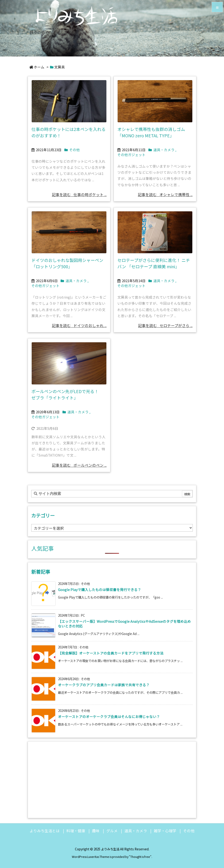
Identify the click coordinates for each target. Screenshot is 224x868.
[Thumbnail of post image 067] (69, 363)
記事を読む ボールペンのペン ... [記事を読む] (79, 465)
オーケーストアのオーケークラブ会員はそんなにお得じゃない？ (109, 716)
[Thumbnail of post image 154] (69, 101)
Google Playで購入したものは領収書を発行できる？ (100, 590)
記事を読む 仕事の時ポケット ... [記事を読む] (79, 195)
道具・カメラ (164, 150)
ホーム (39, 67)
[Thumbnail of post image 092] (69, 232)
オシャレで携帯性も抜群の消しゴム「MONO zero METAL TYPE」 (151, 132)
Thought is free (140, 857)
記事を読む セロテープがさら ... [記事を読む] (165, 325)
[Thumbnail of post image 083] (155, 232)
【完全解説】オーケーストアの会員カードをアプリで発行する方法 (111, 653)
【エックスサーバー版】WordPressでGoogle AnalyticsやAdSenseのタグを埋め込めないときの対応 (124, 624)
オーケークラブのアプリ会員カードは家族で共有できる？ (104, 685)
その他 (75, 150)
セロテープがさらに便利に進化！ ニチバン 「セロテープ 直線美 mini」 (154, 263)
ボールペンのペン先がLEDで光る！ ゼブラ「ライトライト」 (67, 394)
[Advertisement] (112, 779)
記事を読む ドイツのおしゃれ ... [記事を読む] (79, 325)
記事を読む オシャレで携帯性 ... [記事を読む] (165, 195)
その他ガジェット (131, 155)
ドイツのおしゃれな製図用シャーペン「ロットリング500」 (67, 263)
